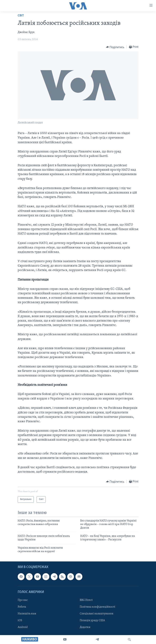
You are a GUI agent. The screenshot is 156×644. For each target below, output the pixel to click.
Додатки (85, 627)
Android (23, 627)
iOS (20, 620)
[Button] (115, 47)
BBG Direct (86, 600)
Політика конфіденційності (97, 607)
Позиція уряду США (92, 620)
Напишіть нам (27, 614)
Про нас (23, 600)
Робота (22, 607)
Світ (21, 16)
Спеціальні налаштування (96, 614)
